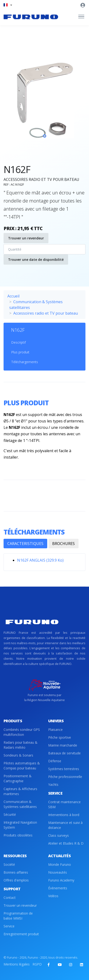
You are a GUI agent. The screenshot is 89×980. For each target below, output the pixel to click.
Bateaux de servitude (64, 753)
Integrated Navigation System (20, 825)
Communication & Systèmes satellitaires (20, 804)
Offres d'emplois (16, 880)
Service (9, 926)
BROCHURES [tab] (63, 544)
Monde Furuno (60, 864)
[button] (8, 5)
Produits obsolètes (18, 835)
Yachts (53, 784)
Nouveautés (58, 872)
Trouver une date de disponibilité (36, 260)
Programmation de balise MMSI (18, 916)
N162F (18, 330)
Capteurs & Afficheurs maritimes (20, 791)
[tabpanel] (44, 104)
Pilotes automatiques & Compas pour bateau (22, 766)
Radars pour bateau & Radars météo (21, 745)
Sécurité (10, 814)
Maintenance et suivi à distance (65, 825)
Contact (10, 898)
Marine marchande (63, 745)
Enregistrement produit (21, 934)
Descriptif (19, 342)
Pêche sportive (60, 737)
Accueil (13, 296)
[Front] (31, 17)
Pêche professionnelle (65, 777)
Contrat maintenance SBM (64, 804)
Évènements (58, 888)
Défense (55, 761)
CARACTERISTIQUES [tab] (25, 544)
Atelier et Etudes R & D (66, 843)
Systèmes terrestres (64, 769)
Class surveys (59, 835)
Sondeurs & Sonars (18, 755)
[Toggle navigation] (81, 17)
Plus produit (20, 352)
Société (9, 864)
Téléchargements (25, 362)
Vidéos (53, 896)
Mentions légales (17, 964)
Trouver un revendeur (26, 238)
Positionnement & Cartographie (18, 778)
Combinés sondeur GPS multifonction (22, 732)
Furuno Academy (61, 880)
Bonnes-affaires (16, 872)
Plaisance (55, 730)
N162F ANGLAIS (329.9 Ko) (40, 560)
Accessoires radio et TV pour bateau (46, 313)
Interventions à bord (64, 815)
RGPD (37, 964)
